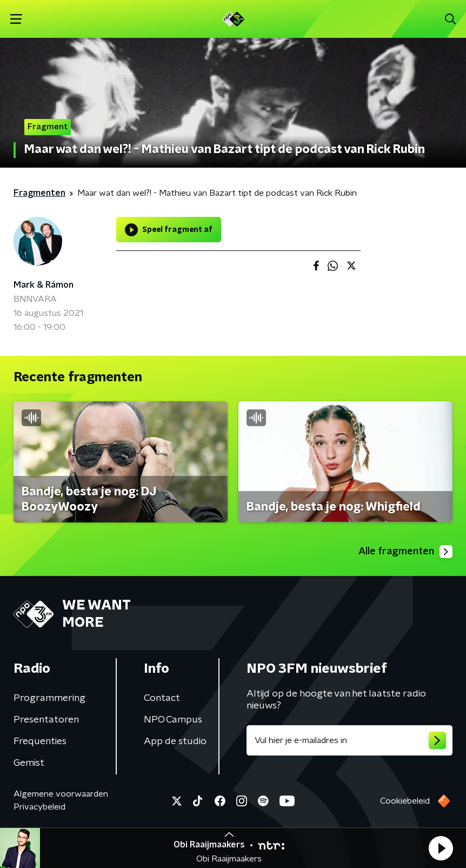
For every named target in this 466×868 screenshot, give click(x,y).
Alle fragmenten (405, 552)
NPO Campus (173, 720)
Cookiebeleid (405, 801)
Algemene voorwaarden (61, 794)
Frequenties (40, 741)
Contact (162, 698)
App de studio (175, 741)
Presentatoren (46, 720)
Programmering (49, 698)
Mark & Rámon (44, 285)
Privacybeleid (39, 807)
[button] (441, 848)
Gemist (29, 763)
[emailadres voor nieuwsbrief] (350, 740)
